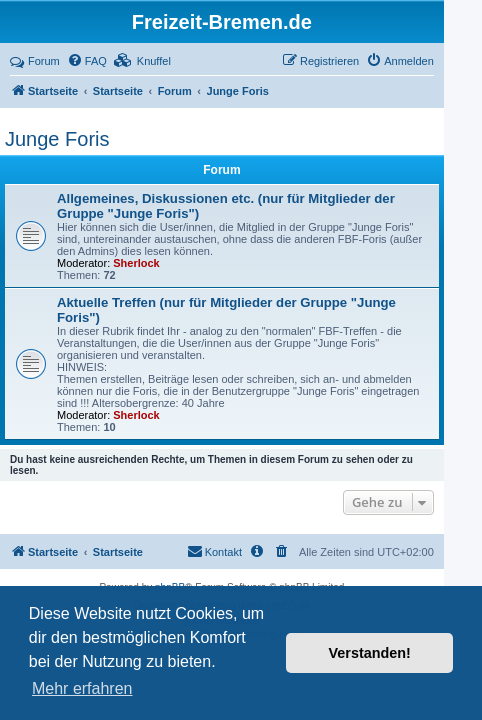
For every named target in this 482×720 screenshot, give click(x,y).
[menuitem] (87, 61)
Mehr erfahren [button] (82, 688)
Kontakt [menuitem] (214, 551)
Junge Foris (57, 139)
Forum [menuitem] (35, 61)
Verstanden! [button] (370, 653)
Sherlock (136, 263)
